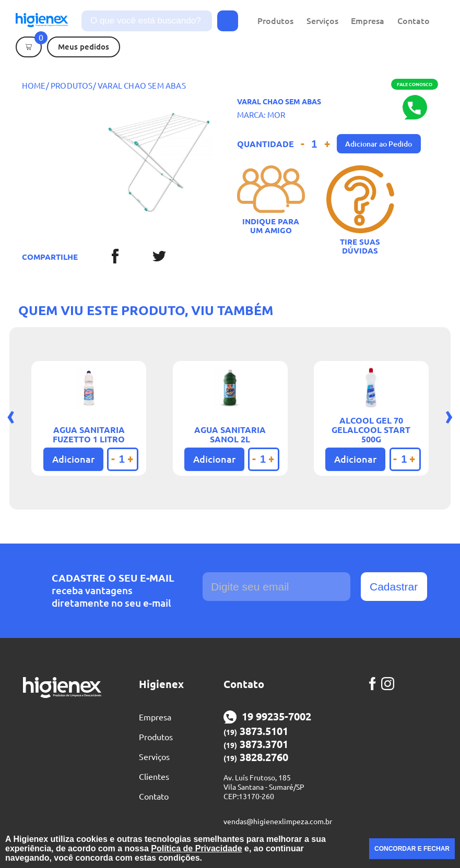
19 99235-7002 (267, 717)
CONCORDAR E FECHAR (412, 849)
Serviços (322, 21)
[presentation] (11, 415)
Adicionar (73, 459)
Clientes (154, 777)
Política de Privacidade (196, 848)
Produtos (275, 21)
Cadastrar (394, 587)
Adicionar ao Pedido (379, 144)
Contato (414, 21)
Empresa (368, 21)
